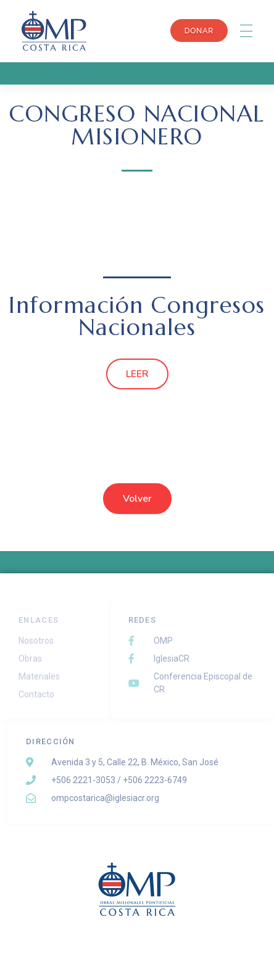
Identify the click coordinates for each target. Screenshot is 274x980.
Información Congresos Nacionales (137, 316)
